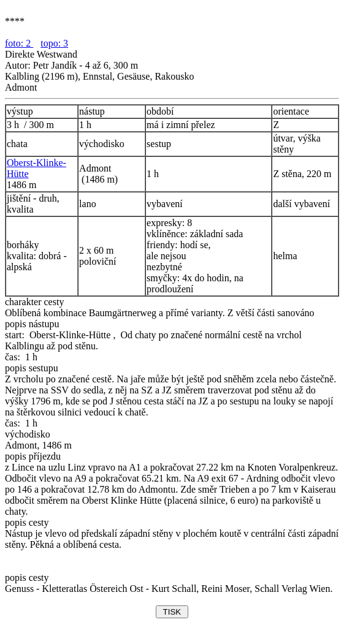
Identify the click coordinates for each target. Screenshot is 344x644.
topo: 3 (54, 43)
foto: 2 (19, 43)
